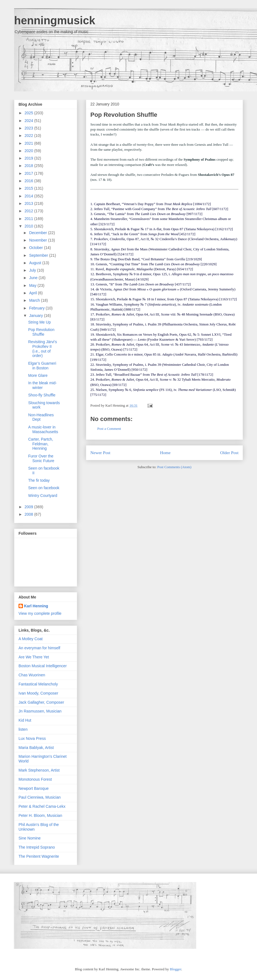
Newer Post (100, 453)
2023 (29, 128)
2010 (29, 226)
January (36, 316)
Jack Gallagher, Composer (41, 702)
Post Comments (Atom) (174, 467)
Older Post (229, 453)
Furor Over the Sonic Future (41, 458)
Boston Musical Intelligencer (43, 666)
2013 (29, 203)
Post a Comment (109, 429)
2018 (29, 166)
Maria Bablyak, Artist (36, 748)
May (33, 285)
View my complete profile (40, 613)
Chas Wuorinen (32, 675)
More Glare (38, 375)
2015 (29, 188)
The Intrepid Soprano (37, 847)
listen (23, 729)
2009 (29, 507)
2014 (29, 196)
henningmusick (55, 20)
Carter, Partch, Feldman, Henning (41, 444)
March (35, 300)
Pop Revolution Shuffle (124, 115)
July (33, 270)
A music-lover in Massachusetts (43, 429)
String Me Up (40, 322)
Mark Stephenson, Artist (39, 770)
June (34, 278)
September (39, 255)
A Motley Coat (31, 639)
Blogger (176, 969)
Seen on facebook (44, 488)
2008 (29, 514)
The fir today (39, 480)
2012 (29, 211)
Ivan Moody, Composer (38, 693)
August (36, 263)
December (38, 233)
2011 (29, 219)
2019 (29, 158)
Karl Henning (36, 606)
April (33, 293)
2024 (29, 121)
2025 (29, 113)
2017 (29, 173)
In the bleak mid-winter (43, 385)
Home (165, 453)
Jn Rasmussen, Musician (40, 711)
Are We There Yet (34, 657)
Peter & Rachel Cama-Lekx (42, 806)
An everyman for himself (39, 648)
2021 (29, 143)
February (37, 308)
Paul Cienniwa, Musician (40, 797)
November (38, 240)
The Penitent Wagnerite (39, 856)
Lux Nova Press (32, 738)
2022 (29, 136)
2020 (29, 151)
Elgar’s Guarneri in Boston (42, 366)
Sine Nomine (30, 838)
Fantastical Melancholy (38, 684)
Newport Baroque (34, 788)
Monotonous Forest (35, 779)
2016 (29, 181)
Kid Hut (25, 720)
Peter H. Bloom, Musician (40, 815)
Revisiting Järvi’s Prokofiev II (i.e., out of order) (43, 349)
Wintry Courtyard (43, 496)
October (36, 248)
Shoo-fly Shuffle (42, 395)
